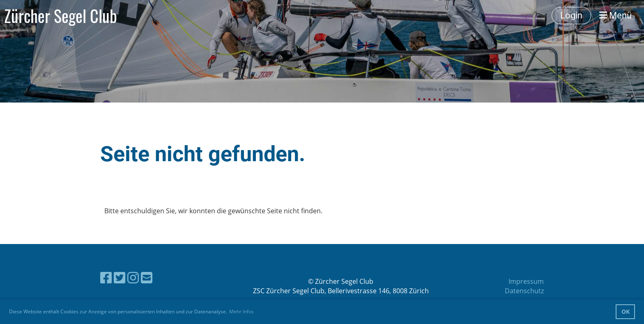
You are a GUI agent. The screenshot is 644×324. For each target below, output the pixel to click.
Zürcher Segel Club (61, 16)
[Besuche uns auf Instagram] (133, 277)
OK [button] (626, 311)
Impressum (526, 281)
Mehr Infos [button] (241, 311)
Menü (615, 15)
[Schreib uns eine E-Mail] (147, 277)
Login (571, 15)
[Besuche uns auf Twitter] (120, 277)
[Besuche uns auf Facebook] (106, 277)
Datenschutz (524, 291)
